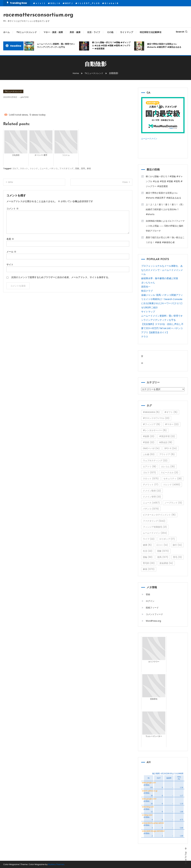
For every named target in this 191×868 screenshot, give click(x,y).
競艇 (77, 168)
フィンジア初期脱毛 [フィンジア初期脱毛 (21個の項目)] (155, 527)
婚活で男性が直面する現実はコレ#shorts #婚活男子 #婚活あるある (164, 46)
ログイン (150, 601)
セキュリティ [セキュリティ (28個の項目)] (173, 479)
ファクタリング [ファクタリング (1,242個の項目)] (154, 521)
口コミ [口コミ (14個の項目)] (162, 545)
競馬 (83, 168)
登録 (148, 594)
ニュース (44, 168)
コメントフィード (154, 614)
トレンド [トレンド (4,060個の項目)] (172, 485)
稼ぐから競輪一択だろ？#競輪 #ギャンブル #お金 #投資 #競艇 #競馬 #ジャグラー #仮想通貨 (111, 46)
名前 (10, 239)
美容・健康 (75, 32)
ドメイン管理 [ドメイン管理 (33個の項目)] (152, 497)
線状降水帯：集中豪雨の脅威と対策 (160, 278)
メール (11, 252)
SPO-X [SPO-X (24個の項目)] (171, 448)
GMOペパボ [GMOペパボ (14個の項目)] (151, 448)
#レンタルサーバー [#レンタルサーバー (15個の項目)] (155, 430)
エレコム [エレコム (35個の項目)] (168, 466)
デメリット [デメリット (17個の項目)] (151, 485)
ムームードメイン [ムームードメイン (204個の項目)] (155, 533)
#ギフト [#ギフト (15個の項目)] (171, 412)
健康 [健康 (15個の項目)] (147, 545)
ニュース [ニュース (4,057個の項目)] (151, 503)
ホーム (6, 32)
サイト (10, 264)
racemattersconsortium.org (38, 15)
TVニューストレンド (27, 32)
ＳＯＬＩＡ (55, 3)
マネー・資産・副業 (53, 32)
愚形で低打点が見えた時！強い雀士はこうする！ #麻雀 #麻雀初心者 (165, 240)
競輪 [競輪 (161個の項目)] (148, 557)
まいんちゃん (148, 282)
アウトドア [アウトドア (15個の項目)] (167, 454)
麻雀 (89, 168)
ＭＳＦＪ (69, 3)
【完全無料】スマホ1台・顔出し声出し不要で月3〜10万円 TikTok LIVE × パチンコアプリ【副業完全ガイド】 (162, 328)
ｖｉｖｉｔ (40, 3)
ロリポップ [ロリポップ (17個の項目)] (167, 539)
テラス (145, 336)
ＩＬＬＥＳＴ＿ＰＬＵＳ (89, 3)
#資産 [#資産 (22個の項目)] (149, 442)
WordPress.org (153, 621)
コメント (13, 209)
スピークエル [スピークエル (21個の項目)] (169, 473)
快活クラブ (147, 291)
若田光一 (146, 286)
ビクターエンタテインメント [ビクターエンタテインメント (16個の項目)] (159, 515)
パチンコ (54, 168)
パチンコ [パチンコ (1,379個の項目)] (151, 509)
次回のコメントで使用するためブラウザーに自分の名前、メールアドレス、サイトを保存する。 (61, 277)
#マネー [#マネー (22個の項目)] (172, 424)
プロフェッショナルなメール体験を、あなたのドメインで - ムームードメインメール (162, 270)
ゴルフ (15, 168)
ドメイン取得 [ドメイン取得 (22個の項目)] (152, 491)
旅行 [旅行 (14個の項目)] (177, 545)
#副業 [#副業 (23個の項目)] (149, 436)
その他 (110, 32)
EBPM (13, 182)
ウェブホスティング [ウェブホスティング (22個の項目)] (155, 460)
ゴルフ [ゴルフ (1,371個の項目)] (149, 473)
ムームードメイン (150, 138)
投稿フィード (152, 607)
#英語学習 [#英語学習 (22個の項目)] (167, 436)
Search (182, 32)
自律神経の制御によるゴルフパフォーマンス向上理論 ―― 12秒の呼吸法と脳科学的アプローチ (165, 226)
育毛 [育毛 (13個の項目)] (177, 557)
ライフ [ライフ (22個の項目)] (149, 539)
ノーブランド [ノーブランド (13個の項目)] (173, 503)
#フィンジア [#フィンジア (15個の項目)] (152, 424)
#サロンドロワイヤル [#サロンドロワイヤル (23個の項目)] (156, 418)
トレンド (34, 168)
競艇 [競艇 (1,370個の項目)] (163, 551)
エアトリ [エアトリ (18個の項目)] (150, 466)
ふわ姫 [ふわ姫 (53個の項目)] (149, 454)
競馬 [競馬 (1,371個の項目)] (163, 557)
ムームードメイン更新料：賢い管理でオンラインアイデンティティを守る (56, 46)
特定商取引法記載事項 (151, 32)
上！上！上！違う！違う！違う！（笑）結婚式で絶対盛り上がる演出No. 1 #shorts (165, 209)
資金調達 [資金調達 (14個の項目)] (166, 563)
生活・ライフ (94, 32)
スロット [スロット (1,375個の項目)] (151, 479)
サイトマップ (127, 32)
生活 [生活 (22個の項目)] (148, 551)
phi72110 (29, 97)
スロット (24, 168)
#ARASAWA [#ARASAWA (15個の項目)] (151, 412)
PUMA (123, 182)
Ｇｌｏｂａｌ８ (111, 3)
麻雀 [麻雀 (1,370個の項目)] (149, 569)
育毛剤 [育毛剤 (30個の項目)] (149, 563)
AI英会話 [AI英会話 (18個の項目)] (166, 442)
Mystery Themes (56, 864)
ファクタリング (66, 168)
